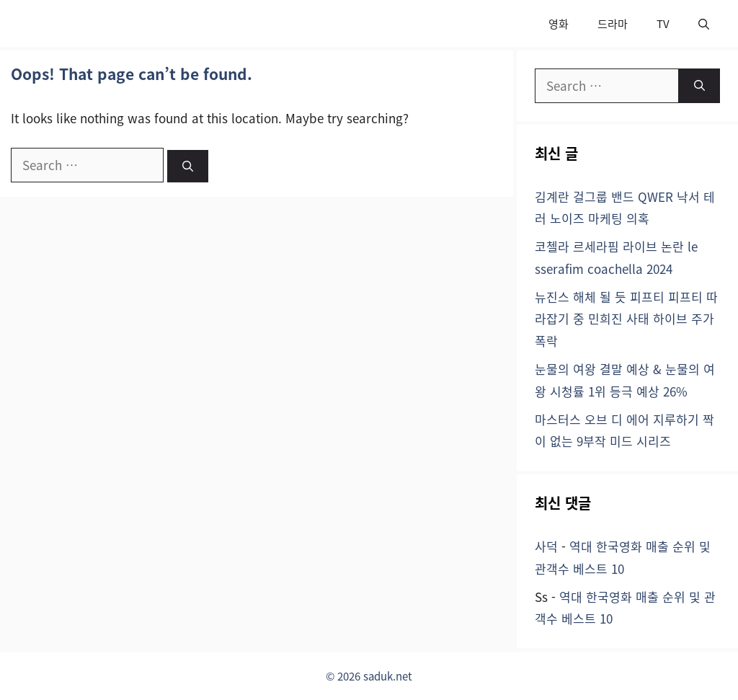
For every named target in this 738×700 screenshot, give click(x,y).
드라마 (613, 23)
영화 (559, 23)
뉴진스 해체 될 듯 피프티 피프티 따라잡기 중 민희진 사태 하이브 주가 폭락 (626, 319)
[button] (704, 23)
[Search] (188, 166)
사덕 (546, 546)
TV (663, 23)
